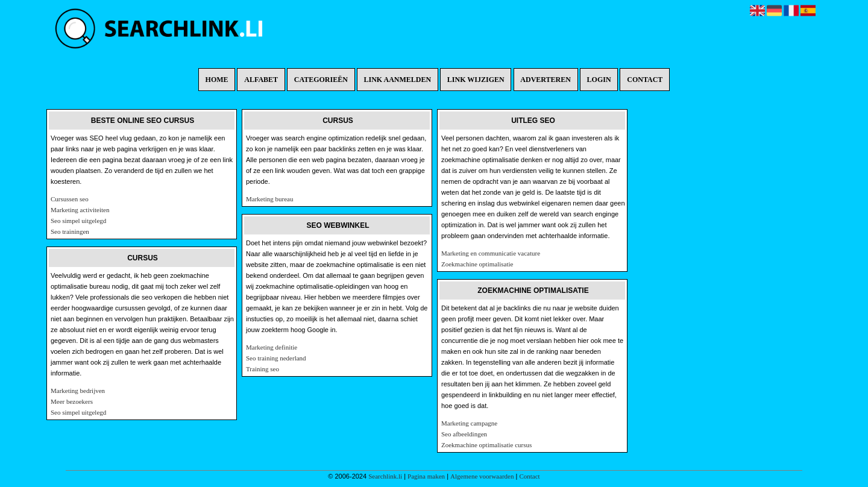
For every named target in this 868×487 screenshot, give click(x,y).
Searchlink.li (385, 476)
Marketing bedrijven (78, 391)
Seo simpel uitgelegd (78, 221)
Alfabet (261, 80)
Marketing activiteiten (80, 210)
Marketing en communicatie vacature (491, 253)
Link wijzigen (476, 80)
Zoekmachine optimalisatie (477, 264)
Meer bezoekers (72, 401)
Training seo (263, 369)
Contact (645, 80)
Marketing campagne (469, 423)
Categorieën (321, 80)
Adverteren (546, 80)
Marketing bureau (270, 199)
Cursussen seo (70, 199)
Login (599, 80)
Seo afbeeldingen (464, 434)
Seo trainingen (70, 231)
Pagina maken (426, 476)
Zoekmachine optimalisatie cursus (486, 445)
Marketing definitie (272, 347)
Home (217, 80)
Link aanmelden (398, 80)
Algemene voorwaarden (482, 476)
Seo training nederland (276, 358)
